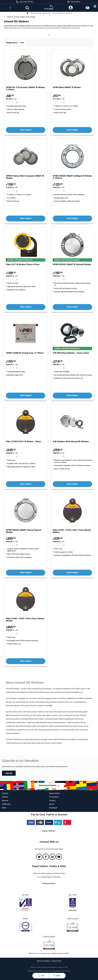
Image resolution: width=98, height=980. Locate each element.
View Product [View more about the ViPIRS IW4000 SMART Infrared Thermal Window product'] (26, 573)
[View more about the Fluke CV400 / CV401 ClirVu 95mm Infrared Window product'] (26, 599)
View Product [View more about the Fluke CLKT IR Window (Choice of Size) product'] (26, 307)
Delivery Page (57, 953)
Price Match (54, 797)
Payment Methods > (49, 831)
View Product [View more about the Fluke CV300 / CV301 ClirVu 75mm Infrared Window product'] (72, 573)
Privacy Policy (56, 961)
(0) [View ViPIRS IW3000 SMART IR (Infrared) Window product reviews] (64, 279)
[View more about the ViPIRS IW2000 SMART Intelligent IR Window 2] (72, 157)
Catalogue (53, 808)
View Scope (73, 910)
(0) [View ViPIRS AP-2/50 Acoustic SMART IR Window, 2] (17, 102)
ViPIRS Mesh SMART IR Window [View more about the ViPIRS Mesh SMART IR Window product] (67, 87)
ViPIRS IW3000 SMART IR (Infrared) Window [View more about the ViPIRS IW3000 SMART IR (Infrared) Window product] (72, 265)
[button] (73, 2)
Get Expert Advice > (49, 884)
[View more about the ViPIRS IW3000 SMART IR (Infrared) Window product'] (72, 245)
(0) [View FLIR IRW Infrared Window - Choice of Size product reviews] (64, 368)
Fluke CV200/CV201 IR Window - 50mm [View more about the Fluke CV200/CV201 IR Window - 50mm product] (23, 442)
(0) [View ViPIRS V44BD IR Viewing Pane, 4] (17, 368)
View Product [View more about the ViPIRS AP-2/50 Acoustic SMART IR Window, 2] (26, 130)
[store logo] (49, 8)
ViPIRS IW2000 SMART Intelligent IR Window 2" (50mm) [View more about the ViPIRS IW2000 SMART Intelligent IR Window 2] (72, 177)
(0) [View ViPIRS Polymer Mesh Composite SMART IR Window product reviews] (17, 191)
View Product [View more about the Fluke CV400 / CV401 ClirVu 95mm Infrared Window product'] (26, 661)
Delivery (5, 797)
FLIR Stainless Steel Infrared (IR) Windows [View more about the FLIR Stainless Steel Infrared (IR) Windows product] (71, 442)
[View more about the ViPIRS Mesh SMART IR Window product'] (72, 68)
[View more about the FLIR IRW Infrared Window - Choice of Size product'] (72, 334)
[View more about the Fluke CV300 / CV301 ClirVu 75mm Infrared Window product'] (72, 511)
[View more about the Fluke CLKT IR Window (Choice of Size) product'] (26, 245)
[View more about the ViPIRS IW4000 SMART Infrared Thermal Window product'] (26, 511)
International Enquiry (48, 785)
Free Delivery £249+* (49, 13)
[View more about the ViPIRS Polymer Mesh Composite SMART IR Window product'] (26, 157)
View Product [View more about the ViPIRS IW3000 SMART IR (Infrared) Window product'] (72, 307)
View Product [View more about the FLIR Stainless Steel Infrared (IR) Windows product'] (72, 484)
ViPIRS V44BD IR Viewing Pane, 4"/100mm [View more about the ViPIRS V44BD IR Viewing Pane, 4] (25, 353)
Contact (5, 793)
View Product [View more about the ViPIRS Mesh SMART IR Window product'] (72, 130)
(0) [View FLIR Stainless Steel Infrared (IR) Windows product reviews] (64, 457)
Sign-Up (9, 773)
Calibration (6, 804)
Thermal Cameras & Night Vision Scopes (21, 17)
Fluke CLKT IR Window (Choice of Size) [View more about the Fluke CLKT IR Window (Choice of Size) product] (23, 265)
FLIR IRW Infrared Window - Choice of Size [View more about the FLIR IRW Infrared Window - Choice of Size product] (71, 353)
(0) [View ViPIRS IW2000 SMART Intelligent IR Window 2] (64, 191)
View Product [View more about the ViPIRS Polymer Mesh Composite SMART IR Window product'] (26, 218)
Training (52, 801)
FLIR (22, 43)
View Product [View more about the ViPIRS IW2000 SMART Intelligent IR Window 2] (72, 218)
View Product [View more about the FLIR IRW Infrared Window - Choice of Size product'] (72, 395)
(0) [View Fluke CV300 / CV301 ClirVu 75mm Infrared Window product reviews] (64, 545)
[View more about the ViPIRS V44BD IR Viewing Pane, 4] (26, 334)
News (4, 808)
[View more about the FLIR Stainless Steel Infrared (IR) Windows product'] (72, 422)
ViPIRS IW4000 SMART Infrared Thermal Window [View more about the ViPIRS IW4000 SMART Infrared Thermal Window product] (23, 531)
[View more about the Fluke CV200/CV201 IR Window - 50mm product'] (26, 422)
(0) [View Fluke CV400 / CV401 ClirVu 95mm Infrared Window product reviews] (17, 634)
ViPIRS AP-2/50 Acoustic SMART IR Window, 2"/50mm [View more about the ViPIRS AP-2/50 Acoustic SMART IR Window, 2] (26, 89)
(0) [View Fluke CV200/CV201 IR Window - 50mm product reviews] (17, 457)
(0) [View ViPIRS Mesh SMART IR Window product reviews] (64, 102)
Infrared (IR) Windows (26, 33)
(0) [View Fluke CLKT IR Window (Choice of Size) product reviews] (17, 279)
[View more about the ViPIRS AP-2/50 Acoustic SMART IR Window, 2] (26, 68)
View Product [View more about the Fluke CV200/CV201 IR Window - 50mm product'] (26, 484)
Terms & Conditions (44, 961)
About (51, 804)
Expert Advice (54, 793)
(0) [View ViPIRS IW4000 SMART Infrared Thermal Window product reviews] (17, 545)
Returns (5, 801)
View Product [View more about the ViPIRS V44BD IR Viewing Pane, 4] (26, 395)
